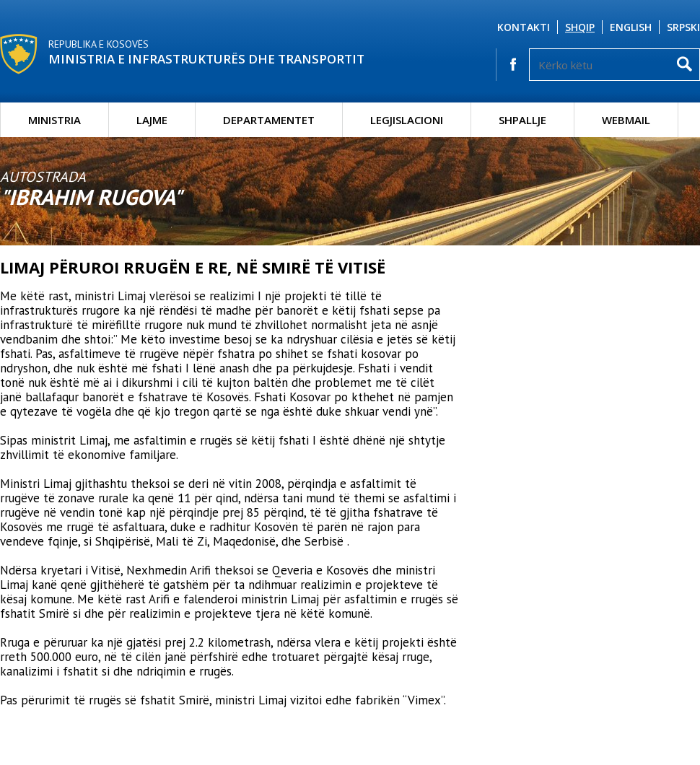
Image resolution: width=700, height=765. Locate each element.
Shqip (580, 27)
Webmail (626, 120)
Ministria (54, 120)
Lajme (152, 120)
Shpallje (522, 120)
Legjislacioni (407, 120)
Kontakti (524, 27)
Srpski (683, 27)
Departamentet (269, 120)
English (631, 27)
